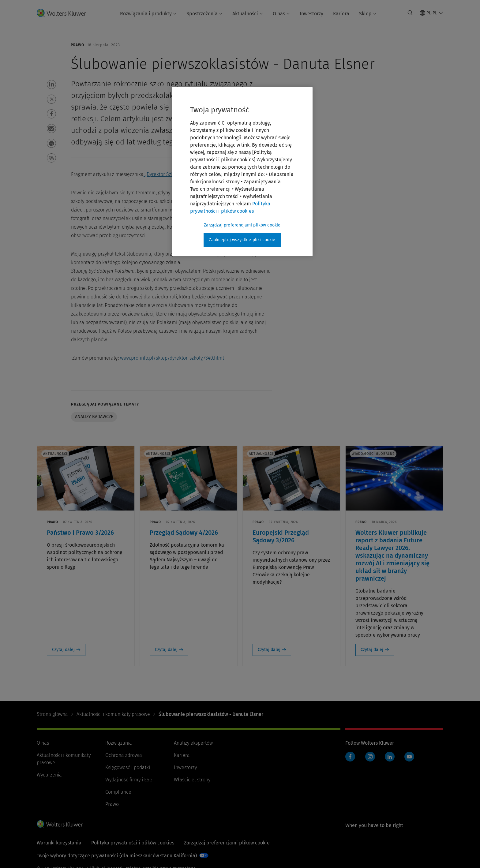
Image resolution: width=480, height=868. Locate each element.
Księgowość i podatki (128, 767)
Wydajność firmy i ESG (129, 780)
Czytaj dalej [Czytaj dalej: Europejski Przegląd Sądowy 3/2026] (269, 650)
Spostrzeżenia (204, 14)
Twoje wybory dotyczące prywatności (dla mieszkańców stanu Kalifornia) (117, 856)
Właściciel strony (192, 780)
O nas (281, 14)
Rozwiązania (119, 743)
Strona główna (52, 714)
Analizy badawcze (94, 417)
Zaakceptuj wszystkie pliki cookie (242, 240)
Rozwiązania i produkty (148, 14)
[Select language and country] (431, 13)
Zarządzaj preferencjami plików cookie (227, 843)
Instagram (370, 757)
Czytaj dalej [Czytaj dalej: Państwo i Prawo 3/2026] (63, 650)
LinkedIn (390, 757)
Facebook (350, 757)
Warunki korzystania (59, 843)
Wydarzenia (49, 775)
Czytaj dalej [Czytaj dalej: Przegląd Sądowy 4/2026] (166, 650)
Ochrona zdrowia (124, 755)
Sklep (368, 14)
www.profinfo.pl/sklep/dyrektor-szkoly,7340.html (172, 358)
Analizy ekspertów (193, 743)
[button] (51, 84)
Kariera (341, 14)
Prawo (112, 804)
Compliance (118, 792)
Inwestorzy (311, 14)
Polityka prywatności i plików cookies (133, 843)
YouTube (409, 757)
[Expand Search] (410, 13)
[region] (242, 172)
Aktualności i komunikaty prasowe (113, 714)
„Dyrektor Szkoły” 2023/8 (171, 174)
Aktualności (248, 14)
